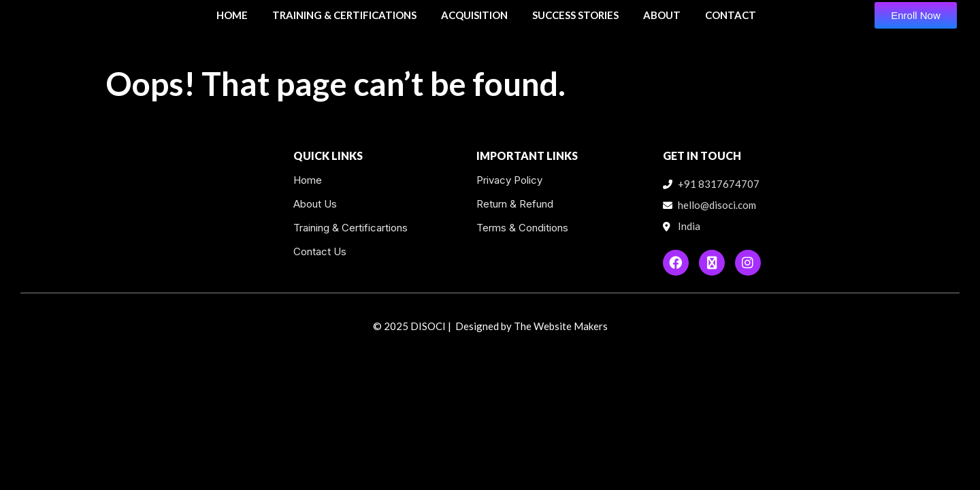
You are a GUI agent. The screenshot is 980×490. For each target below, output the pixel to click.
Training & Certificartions (350, 228)
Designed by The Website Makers (532, 326)
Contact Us (320, 251)
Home (308, 180)
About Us (315, 204)
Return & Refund (515, 204)
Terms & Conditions (522, 228)
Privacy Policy (509, 180)
